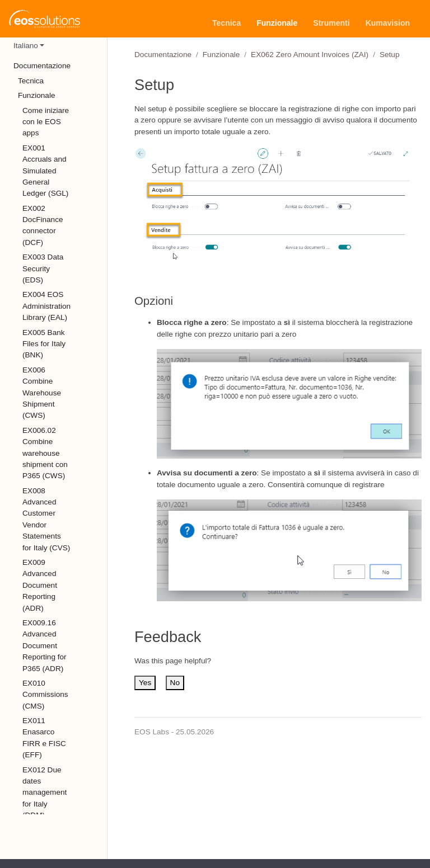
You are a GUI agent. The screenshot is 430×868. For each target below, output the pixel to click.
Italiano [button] (26, 46)
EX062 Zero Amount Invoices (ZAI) (310, 55)
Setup (390, 55)
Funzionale (221, 55)
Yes (145, 683)
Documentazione (163, 55)
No (175, 683)
